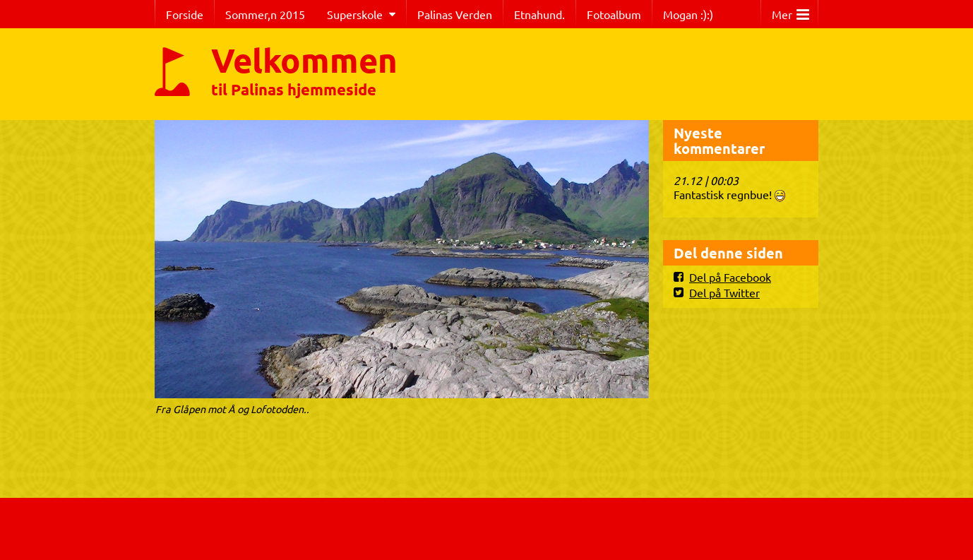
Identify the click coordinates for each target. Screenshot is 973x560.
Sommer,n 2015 (265, 14)
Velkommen (304, 59)
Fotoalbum (614, 14)
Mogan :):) (688, 14)
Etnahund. (539, 14)
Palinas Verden (455, 14)
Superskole (355, 14)
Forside (185, 14)
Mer (790, 11)
